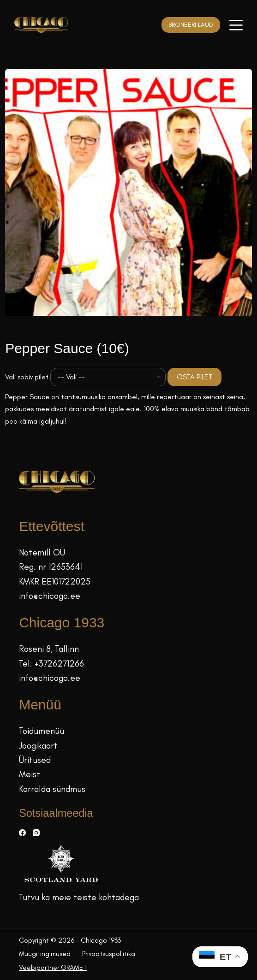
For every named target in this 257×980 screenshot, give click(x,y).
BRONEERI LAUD (191, 25)
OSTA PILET (194, 377)
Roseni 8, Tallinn (49, 649)
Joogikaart (38, 746)
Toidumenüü (42, 731)
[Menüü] (236, 25)
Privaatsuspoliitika (109, 954)
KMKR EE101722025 (55, 582)
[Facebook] (22, 833)
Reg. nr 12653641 (51, 567)
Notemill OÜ (42, 552)
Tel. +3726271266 (51, 664)
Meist (30, 774)
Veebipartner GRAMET (53, 968)
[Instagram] (36, 833)
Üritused (35, 760)
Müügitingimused (45, 954)
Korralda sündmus (52, 789)
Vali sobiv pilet (27, 377)
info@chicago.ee (50, 596)
